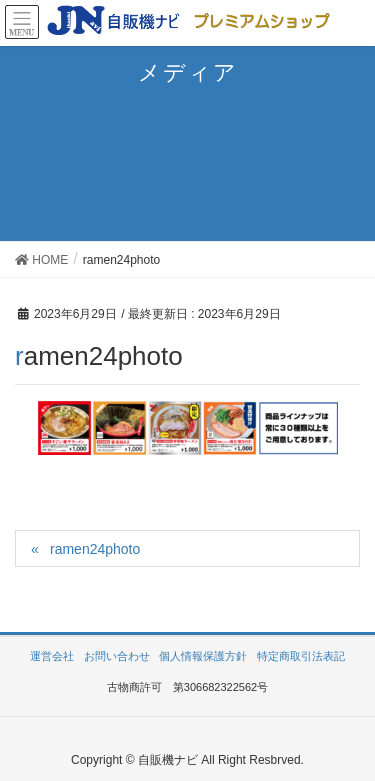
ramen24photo (95, 549)
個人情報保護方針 (203, 656)
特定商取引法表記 (301, 656)
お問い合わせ (117, 656)
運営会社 (52, 656)
